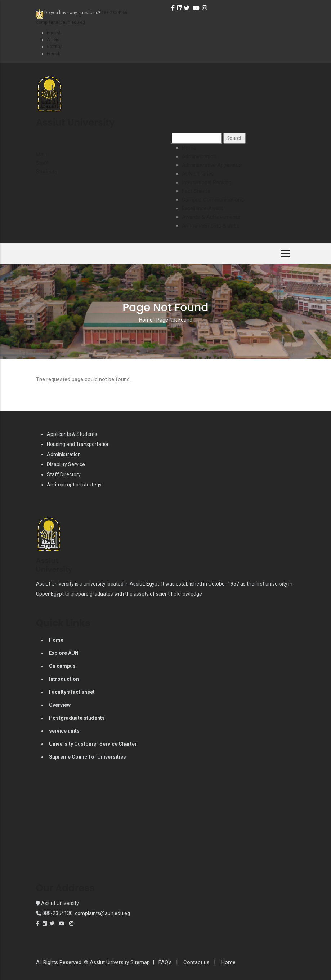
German (55, 47)
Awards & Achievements (211, 217)
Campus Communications (213, 200)
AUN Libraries (198, 174)
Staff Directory (64, 474)
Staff (42, 163)
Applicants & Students (72, 434)
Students (47, 172)
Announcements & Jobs (211, 226)
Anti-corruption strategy (74, 485)
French (54, 54)
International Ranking (207, 182)
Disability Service (66, 464)
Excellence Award (203, 208)
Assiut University (59, 903)
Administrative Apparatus (212, 165)
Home (189, 148)
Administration (199, 156)
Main (42, 154)
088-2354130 (57, 913)
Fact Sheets (196, 191)
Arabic (53, 40)
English (54, 33)
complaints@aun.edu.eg (102, 913)
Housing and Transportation (78, 444)
